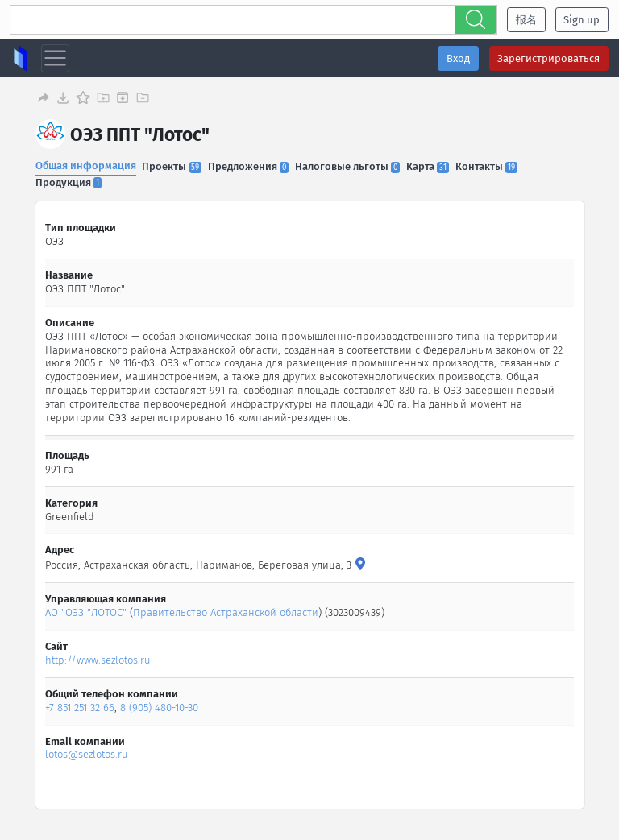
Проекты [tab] (172, 166)
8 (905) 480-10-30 (160, 708)
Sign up (582, 20)
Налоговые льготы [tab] (347, 166)
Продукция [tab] (69, 182)
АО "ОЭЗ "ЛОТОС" (87, 612)
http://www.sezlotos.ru (99, 660)
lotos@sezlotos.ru (87, 754)
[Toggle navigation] (55, 58)
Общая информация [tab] (86, 166)
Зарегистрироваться (548, 58)
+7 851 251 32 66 (81, 708)
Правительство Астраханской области (226, 612)
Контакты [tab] (486, 166)
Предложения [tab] (248, 166)
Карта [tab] (428, 166)
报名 (526, 20)
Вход (458, 58)
